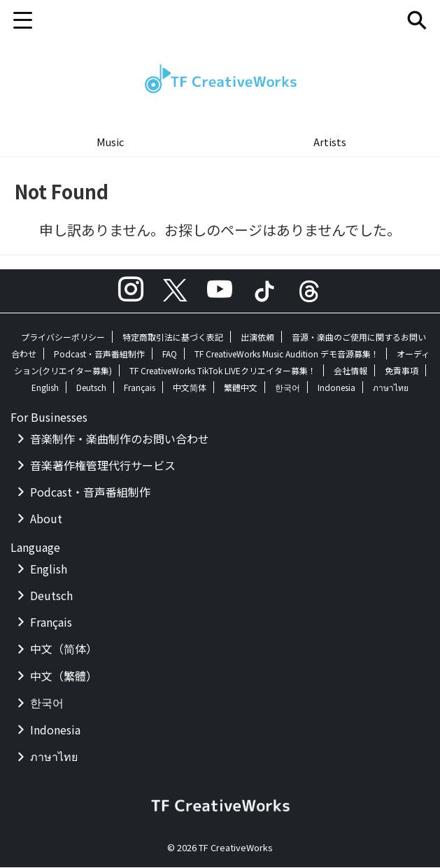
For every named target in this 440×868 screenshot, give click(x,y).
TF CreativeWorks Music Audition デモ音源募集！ (287, 354)
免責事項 (402, 371)
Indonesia (336, 388)
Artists (330, 142)
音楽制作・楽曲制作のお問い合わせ (120, 439)
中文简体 (190, 388)
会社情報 (350, 371)
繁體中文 (241, 388)
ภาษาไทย (391, 388)
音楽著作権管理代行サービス (103, 466)
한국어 (288, 388)
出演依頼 (257, 337)
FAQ (170, 354)
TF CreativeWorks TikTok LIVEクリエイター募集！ (223, 371)
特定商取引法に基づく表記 (173, 337)
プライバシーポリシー (63, 337)
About (46, 519)
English (45, 388)
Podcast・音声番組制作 (99, 354)
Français (140, 388)
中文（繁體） (64, 676)
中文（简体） (64, 649)
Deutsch (91, 388)
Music (110, 142)
